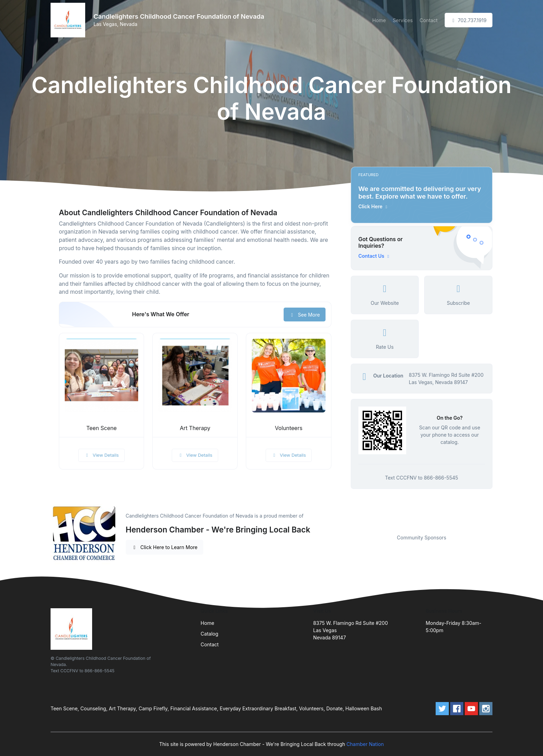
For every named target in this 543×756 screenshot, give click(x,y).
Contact (429, 20)
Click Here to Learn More (165, 547)
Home (379, 20)
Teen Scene (101, 428)
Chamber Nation (365, 744)
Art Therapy (195, 428)
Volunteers (289, 428)
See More (305, 315)
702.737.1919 (469, 20)
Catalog (209, 634)
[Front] (69, 20)
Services (403, 20)
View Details (101, 455)
